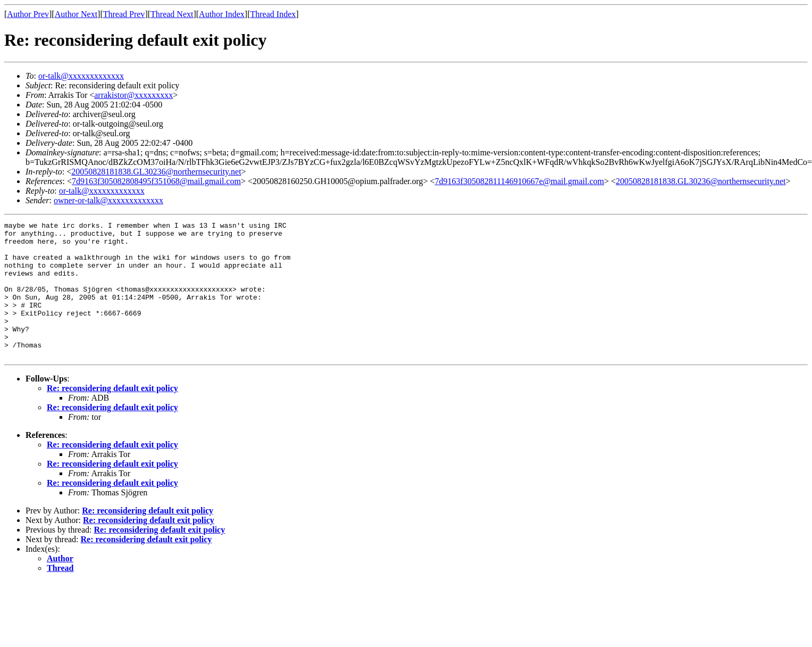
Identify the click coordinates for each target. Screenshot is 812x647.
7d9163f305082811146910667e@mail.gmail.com (520, 181)
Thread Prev (124, 14)
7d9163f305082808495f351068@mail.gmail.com (156, 181)
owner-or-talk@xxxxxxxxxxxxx (108, 200)
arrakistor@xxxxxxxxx (133, 95)
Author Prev (28, 14)
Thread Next (172, 14)
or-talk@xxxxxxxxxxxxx (81, 76)
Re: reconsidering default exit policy (112, 415)
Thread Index (273, 14)
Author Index (222, 14)
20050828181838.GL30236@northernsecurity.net (156, 172)
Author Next (76, 14)
